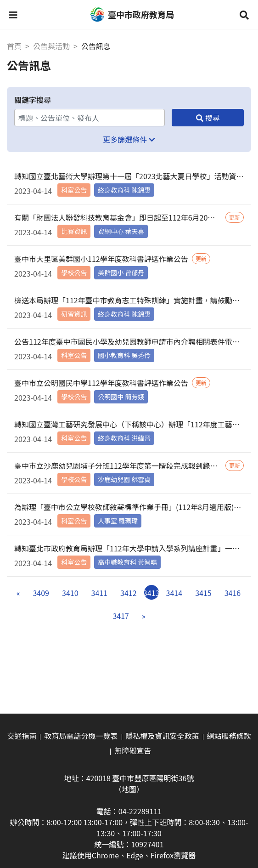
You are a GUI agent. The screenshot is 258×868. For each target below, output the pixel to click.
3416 (233, 593)
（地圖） (129, 789)
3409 (41, 593)
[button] (13, 15)
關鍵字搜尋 (33, 100)
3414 (174, 593)
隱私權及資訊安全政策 (163, 736)
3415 (203, 593)
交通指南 (22, 736)
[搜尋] (208, 118)
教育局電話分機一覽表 (81, 736)
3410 (70, 593)
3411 (100, 593)
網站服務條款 (229, 736)
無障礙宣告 (133, 750)
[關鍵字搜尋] (90, 118)
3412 (129, 593)
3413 (151, 593)
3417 (121, 616)
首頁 (14, 46)
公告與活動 (51, 46)
